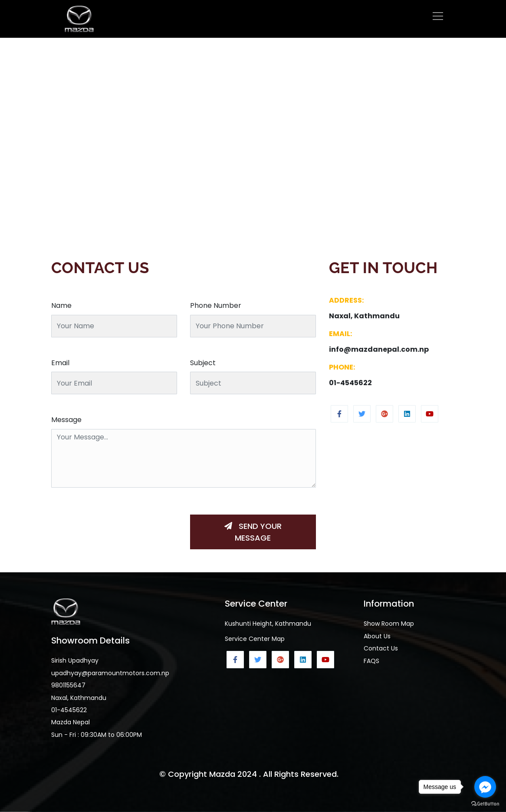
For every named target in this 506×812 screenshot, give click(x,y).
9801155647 (68, 685)
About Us (377, 636)
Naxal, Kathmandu (79, 698)
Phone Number (216, 305)
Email (60, 363)
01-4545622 (69, 710)
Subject (203, 363)
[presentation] (117, 525)
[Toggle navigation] (438, 16)
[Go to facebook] (485, 787)
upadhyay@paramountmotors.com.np (110, 673)
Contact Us (381, 648)
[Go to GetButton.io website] (485, 803)
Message (66, 420)
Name (61, 305)
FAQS (371, 661)
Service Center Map (255, 639)
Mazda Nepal (71, 722)
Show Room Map (389, 624)
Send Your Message (253, 532)
